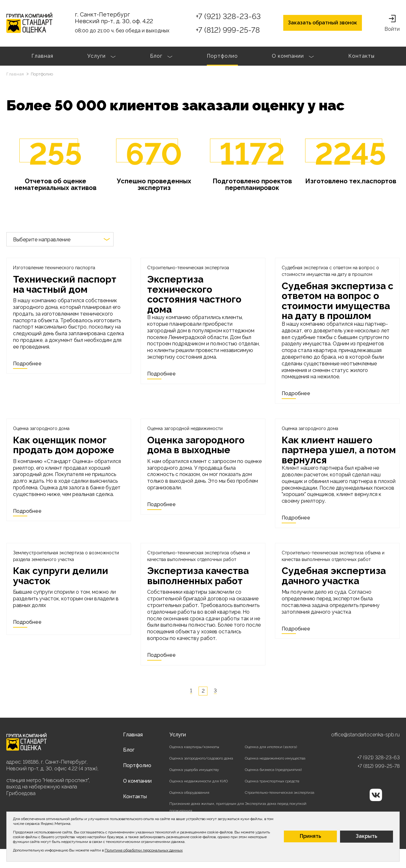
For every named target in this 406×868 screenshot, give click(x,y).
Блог (161, 57)
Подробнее (27, 364)
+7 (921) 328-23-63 (228, 16)
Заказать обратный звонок (323, 23)
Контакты (361, 56)
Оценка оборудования (189, 793)
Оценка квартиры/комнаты (194, 747)
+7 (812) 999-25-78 (228, 30)
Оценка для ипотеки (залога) (271, 747)
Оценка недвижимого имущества (275, 758)
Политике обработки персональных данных (144, 850)
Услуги (101, 57)
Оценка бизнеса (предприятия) (273, 770)
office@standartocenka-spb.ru (365, 735)
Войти (392, 23)
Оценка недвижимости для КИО (199, 781)
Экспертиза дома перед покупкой (276, 804)
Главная (42, 56)
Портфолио (222, 56)
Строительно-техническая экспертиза (280, 793)
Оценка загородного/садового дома (201, 758)
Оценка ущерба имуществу (194, 770)
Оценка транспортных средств (272, 781)
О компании (293, 57)
